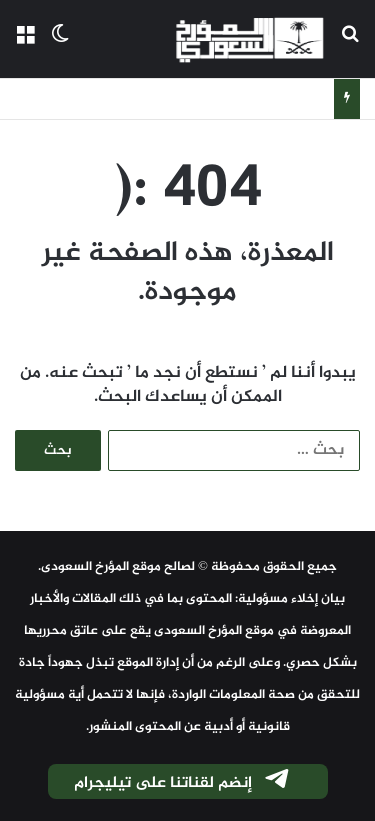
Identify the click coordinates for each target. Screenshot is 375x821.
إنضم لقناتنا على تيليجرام (183, 783)
